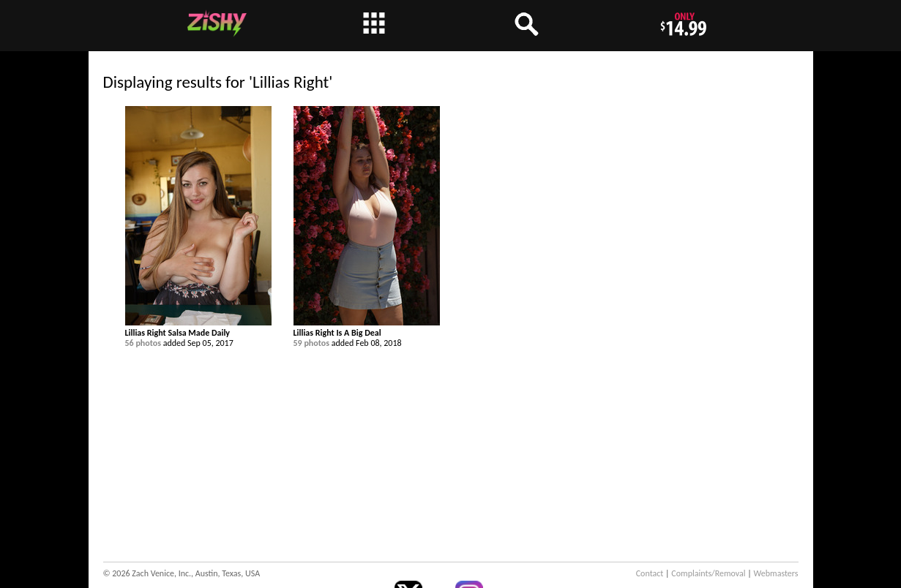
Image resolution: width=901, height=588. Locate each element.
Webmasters (776, 573)
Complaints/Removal (708, 573)
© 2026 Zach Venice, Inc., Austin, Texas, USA (182, 573)
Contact (650, 573)
